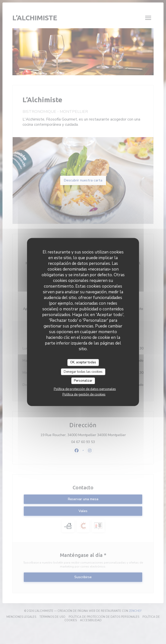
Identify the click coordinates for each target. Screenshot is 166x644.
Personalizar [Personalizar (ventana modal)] (83, 381)
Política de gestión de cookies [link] (84, 394)
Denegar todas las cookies (83, 372)
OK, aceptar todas (83, 362)
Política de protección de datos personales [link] (85, 389)
